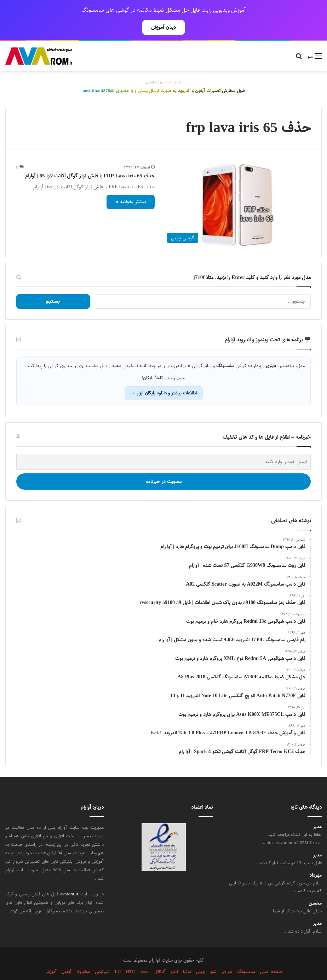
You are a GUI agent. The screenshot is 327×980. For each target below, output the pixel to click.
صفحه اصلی (271, 956)
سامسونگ (246, 956)
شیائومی (102, 956)
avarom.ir (69, 878)
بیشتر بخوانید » (131, 186)
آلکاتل (160, 956)
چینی (201, 956)
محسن (315, 888)
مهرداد (315, 860)
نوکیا (187, 956)
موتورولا (83, 956)
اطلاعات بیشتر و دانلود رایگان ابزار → (164, 377)
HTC (131, 956)
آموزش (51, 956)
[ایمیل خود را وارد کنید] (163, 446)
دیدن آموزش (163, 27)
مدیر (317, 811)
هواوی (227, 956)
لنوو (213, 956)
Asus (145, 956)
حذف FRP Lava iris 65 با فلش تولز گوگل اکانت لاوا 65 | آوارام (90, 160)
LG (118, 956)
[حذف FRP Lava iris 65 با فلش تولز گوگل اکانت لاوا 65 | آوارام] (237, 190)
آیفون (67, 956)
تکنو (174, 956)
